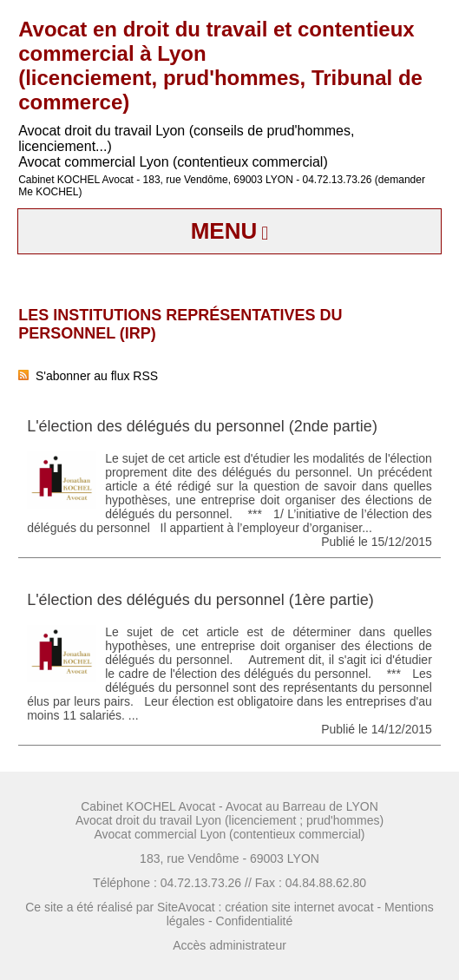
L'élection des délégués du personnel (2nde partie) (202, 426)
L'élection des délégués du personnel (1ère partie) (200, 600)
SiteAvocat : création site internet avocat (266, 907)
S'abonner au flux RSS (88, 376)
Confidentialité (255, 921)
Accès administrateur (229, 945)
